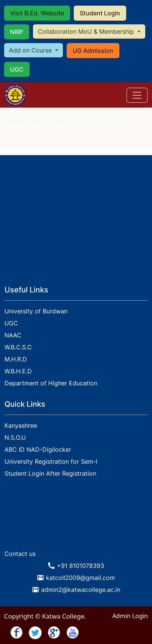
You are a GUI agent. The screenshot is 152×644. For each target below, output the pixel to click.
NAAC (13, 335)
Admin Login (130, 616)
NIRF (17, 32)
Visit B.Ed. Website (37, 13)
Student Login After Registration (50, 473)
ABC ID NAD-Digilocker (38, 449)
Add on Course (31, 50)
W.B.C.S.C (18, 347)
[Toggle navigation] (137, 95)
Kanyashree (21, 425)
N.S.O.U (15, 437)
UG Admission (93, 51)
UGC (17, 69)
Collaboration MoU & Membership (87, 31)
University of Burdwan (36, 311)
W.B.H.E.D (18, 371)
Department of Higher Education (51, 383)
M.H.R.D (16, 359)
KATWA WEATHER (76, 518)
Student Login (100, 13)
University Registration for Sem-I (51, 461)
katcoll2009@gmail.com (80, 578)
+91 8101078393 (80, 566)
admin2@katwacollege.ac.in (81, 590)
